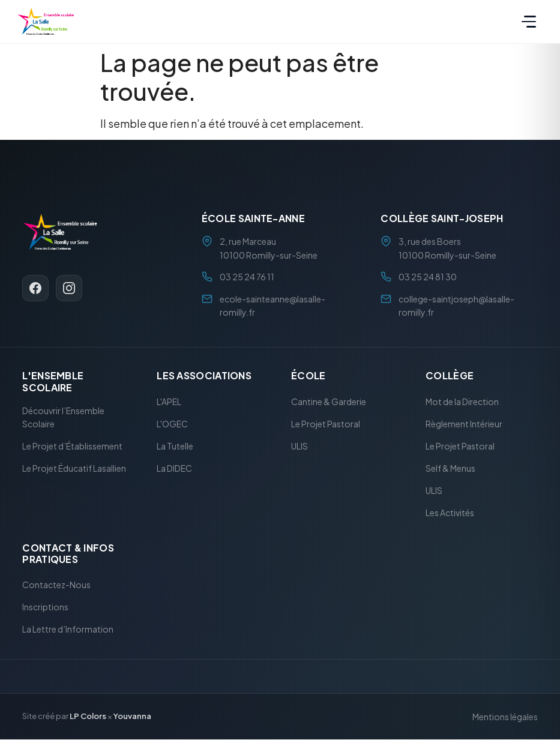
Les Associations (204, 376)
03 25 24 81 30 (428, 277)
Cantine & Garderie (329, 402)
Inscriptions (45, 607)
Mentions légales (505, 717)
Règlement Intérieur (464, 424)
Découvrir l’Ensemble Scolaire (63, 417)
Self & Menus (450, 468)
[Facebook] (35, 288)
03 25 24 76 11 (247, 277)
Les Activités (450, 513)
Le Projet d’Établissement (72, 447)
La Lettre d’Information (68, 630)
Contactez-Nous (56, 585)
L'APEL (169, 402)
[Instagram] (69, 288)
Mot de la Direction (462, 402)
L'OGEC (172, 424)
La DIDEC (174, 468)
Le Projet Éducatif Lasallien (74, 469)
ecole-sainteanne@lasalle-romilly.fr (272, 305)
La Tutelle (175, 446)
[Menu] (529, 22)
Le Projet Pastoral (326, 424)
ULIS (300, 446)
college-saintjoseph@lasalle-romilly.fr (456, 305)
